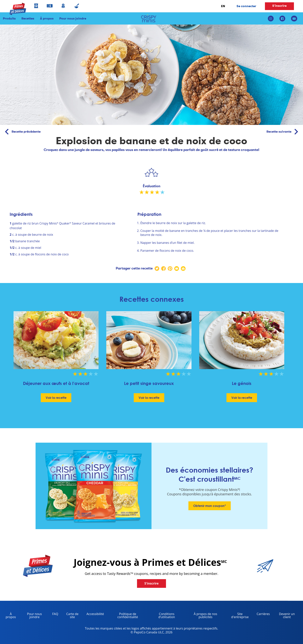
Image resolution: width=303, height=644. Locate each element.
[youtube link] (294, 19)
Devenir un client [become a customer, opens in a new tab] (284, 616)
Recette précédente (21, 132)
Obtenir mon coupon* (210, 506)
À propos (47, 18)
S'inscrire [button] (279, 6)
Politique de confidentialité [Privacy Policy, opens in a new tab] (122, 616)
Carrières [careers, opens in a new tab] (262, 615)
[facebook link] (282, 19)
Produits (9, 18)
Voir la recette (56, 398)
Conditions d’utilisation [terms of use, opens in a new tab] (162, 616)
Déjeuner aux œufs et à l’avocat (56, 383)
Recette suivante (284, 132)
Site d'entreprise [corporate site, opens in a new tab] (237, 616)
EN (223, 6)
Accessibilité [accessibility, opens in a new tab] (94, 615)
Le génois (242, 383)
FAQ (55, 614)
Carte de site (72, 615)
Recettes (28, 18)
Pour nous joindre (71, 18)
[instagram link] (272, 19)
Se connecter (246, 6)
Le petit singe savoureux (149, 383)
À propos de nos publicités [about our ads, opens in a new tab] (201, 616)
